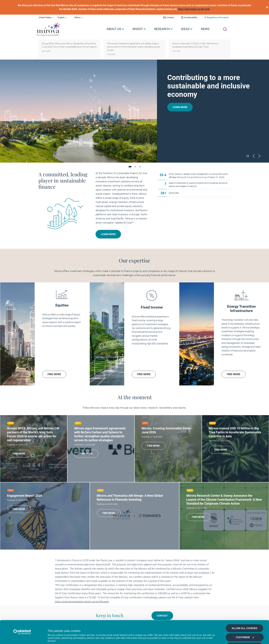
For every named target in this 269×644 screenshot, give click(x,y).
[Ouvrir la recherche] (225, 29)
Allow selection (244, 627)
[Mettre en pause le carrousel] (248, 156)
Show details (183, 636)
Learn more (180, 107)
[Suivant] (259, 156)
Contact (170, 17)
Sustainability (191, 17)
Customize (245, 618)
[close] (267, 7)
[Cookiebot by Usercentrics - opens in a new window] (22, 612)
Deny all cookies (244, 636)
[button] (130, 167)
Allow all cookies (244, 608)
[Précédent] (254, 156)
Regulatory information (218, 17)
